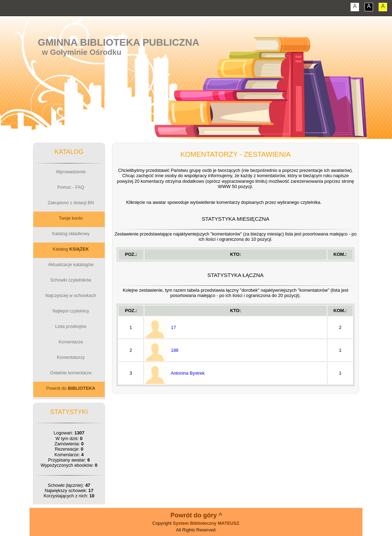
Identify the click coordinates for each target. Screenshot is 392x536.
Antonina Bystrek (188, 373)
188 (175, 350)
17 (174, 327)
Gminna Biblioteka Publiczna (119, 42)
